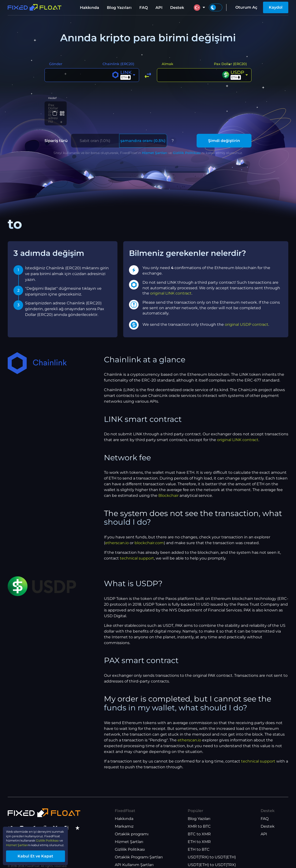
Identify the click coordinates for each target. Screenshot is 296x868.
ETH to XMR (199, 833)
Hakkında (90, 8)
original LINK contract (171, 285)
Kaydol (276, 7)
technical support (137, 550)
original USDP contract (247, 316)
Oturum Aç (246, 7)
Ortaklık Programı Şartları (139, 849)
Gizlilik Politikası (187, 144)
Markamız (124, 818)
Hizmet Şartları (155, 144)
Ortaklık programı (132, 826)
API (159, 8)
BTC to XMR (199, 826)
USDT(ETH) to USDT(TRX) (212, 856)
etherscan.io (117, 534)
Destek (177, 8)
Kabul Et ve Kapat (46, 854)
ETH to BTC (199, 841)
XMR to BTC (199, 818)
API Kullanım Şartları (134, 856)
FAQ (144, 8)
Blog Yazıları (119, 8)
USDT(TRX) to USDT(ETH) (212, 849)
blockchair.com (149, 534)
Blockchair (168, 487)
